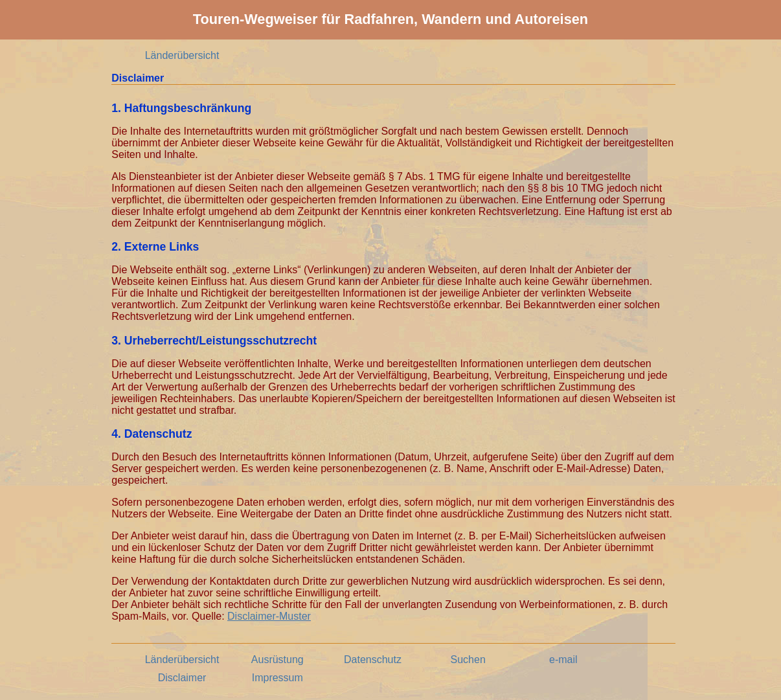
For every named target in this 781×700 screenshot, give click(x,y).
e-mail (563, 660)
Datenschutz (373, 660)
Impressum (277, 678)
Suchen (468, 660)
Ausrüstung (277, 660)
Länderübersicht (182, 55)
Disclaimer (182, 678)
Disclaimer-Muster (269, 616)
